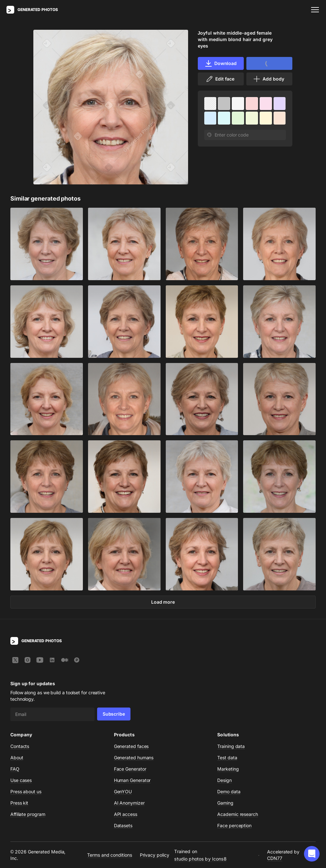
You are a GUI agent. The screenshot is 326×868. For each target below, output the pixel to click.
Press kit (19, 803)
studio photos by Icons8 (200, 858)
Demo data (229, 791)
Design (225, 780)
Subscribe (114, 714)
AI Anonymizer (129, 803)
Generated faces (131, 746)
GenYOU (123, 791)
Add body (268, 79)
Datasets (123, 825)
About (17, 758)
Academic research (238, 814)
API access (126, 814)
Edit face (220, 79)
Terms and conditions (109, 855)
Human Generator (132, 780)
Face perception (234, 825)
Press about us (26, 791)
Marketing (228, 769)
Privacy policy (155, 855)
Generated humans (134, 758)
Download (221, 63)
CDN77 (275, 858)
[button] (312, 854)
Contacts (20, 746)
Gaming (225, 803)
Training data (231, 746)
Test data (227, 758)
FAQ (15, 769)
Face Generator (130, 769)
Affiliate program (28, 814)
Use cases (21, 780)
